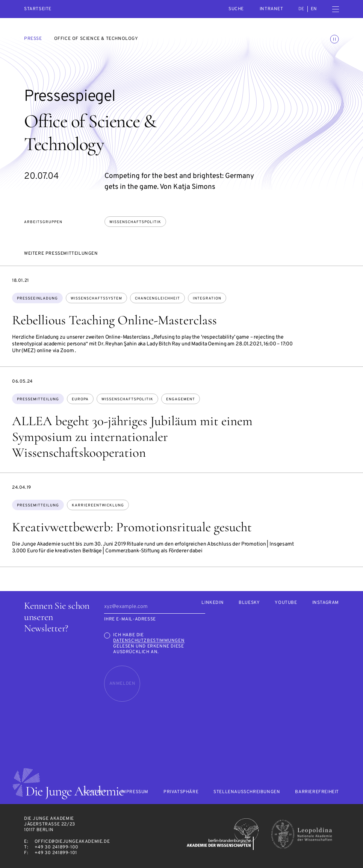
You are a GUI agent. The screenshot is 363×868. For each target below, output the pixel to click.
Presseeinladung (37, 299)
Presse (33, 39)
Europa (80, 399)
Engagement (181, 399)
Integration (207, 299)
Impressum (135, 792)
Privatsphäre (181, 792)
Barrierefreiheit (317, 792)
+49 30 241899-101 (56, 853)
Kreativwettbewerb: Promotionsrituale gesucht (132, 527)
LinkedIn (213, 603)
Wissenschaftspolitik (135, 222)
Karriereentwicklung (98, 505)
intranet (271, 9)
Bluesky (249, 603)
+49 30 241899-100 (57, 847)
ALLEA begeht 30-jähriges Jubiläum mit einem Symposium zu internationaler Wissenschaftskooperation (132, 437)
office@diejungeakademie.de (72, 842)
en (314, 9)
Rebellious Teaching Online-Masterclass (114, 320)
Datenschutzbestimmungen (149, 641)
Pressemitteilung (38, 399)
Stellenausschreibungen (247, 792)
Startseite (38, 9)
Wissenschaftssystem (96, 299)
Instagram (326, 603)
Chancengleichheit (157, 299)
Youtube (286, 603)
